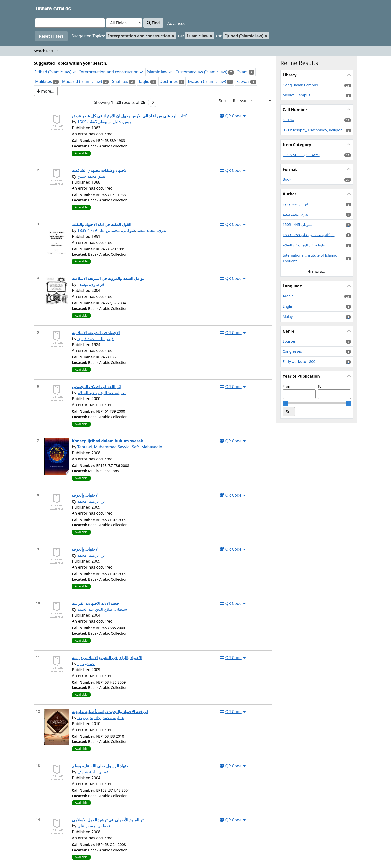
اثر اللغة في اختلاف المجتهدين (96, 387)
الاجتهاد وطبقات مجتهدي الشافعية (100, 170)
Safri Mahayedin (147, 447)
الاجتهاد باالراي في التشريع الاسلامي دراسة (107, 658)
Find (153, 23)
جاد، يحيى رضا (89, 718)
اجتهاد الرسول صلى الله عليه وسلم (101, 766)
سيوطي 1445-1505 (94, 122)
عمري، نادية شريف (93, 772)
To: (320, 386)
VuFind (44, 9)
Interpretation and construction (111, 72)
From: (287, 386)
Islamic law (159, 72)
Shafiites (120, 81)
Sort (223, 101)
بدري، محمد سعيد (151, 230)
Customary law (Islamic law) (201, 72)
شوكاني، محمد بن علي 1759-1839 (106, 230)
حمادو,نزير (86, 664)
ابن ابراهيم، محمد (92, 501)
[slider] (285, 403)
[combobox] (70, 23)
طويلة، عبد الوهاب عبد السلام (102, 393)
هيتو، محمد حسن (91, 176)
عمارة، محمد (114, 718)
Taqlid (144, 81)
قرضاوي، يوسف (91, 284)
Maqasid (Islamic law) (82, 81)
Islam (243, 72)
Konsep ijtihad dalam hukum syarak (107, 441)
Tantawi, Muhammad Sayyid (104, 447)
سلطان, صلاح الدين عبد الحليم (102, 609)
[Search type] (124, 23)
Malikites (44, 81)
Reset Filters (51, 36)
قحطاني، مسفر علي (94, 826)
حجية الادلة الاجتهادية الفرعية (96, 603)
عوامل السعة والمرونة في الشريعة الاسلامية (108, 278)
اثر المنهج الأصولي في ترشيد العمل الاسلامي (108, 820)
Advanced (177, 23)
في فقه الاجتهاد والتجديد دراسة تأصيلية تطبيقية (110, 712)
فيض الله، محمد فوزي (96, 339)
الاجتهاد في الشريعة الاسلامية (96, 333)
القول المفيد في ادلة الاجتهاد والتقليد (101, 224)
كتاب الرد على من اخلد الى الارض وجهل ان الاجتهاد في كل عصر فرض (129, 116)
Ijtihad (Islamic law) (55, 72)
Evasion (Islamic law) (207, 81)
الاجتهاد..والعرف (85, 495)
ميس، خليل (122, 122)
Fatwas (243, 81)
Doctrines (169, 81)
